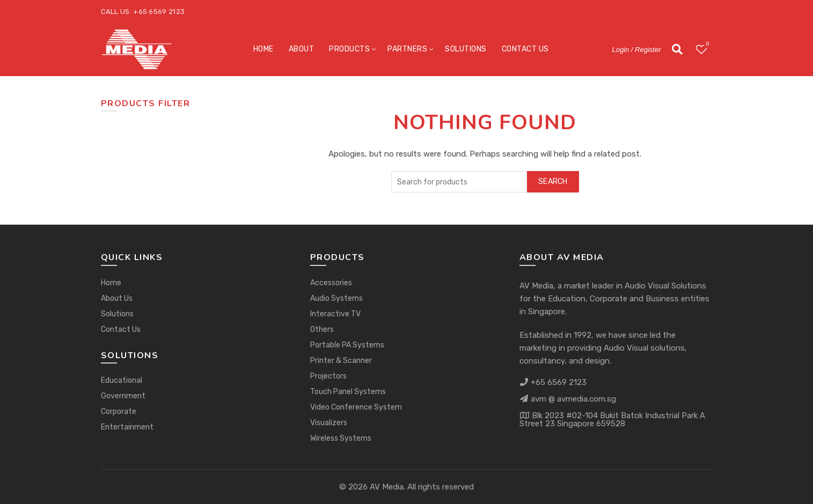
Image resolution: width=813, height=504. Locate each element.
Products (349, 49)
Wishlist (706, 45)
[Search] (677, 49)
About (302, 49)
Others (322, 329)
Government (123, 396)
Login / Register (636, 50)
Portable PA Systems (347, 345)
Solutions (466, 49)
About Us (117, 298)
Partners (407, 49)
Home (263, 49)
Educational (122, 380)
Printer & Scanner (341, 361)
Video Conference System (356, 407)
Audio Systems (336, 298)
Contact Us (525, 49)
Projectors (328, 376)
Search (553, 181)
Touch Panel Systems (348, 392)
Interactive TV (335, 314)
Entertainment (127, 427)
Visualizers (329, 423)
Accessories (331, 283)
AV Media (387, 487)
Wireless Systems (341, 438)
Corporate (119, 412)
